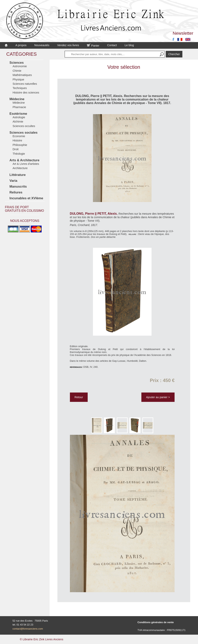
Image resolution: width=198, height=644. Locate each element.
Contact (112, 45)
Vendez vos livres (68, 45)
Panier (93, 46)
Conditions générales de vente (156, 622)
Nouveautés (42, 45)
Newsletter (183, 33)
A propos (21, 45)
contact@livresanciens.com (28, 629)
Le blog (129, 45)
